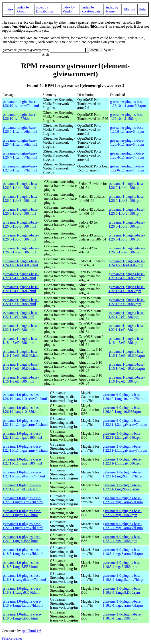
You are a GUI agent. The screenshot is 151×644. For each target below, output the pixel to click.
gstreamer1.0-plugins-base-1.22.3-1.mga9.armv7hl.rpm (123, 526)
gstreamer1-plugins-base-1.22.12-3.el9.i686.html (21, 302)
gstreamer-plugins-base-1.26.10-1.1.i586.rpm (127, 117)
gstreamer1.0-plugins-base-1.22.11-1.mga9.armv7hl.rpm (123, 474)
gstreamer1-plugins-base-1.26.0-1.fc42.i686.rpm (127, 250)
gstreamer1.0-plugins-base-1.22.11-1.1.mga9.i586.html (22, 461)
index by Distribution (44, 9)
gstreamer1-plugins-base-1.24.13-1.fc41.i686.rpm (127, 263)
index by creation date (91, 9)
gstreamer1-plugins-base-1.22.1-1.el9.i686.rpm (127, 328)
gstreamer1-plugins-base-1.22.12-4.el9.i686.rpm (127, 276)
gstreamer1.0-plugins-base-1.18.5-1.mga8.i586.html (22, 565)
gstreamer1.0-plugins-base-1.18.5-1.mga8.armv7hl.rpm (123, 552)
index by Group (23, 9)
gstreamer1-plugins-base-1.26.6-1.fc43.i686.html (21, 224)
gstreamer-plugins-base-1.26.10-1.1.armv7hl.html (21, 104)
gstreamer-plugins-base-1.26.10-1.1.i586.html (20, 117)
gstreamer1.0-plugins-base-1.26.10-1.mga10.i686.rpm (122, 410)
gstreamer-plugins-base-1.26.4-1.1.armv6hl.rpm (127, 142)
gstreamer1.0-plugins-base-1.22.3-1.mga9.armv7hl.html (23, 526)
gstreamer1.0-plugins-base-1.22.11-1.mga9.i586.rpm (122, 487)
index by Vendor (69, 9)
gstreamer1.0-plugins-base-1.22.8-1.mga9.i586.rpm (122, 513)
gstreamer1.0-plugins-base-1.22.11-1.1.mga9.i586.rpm (122, 461)
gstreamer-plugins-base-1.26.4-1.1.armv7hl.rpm (127, 155)
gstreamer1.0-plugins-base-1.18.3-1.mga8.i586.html (22, 616)
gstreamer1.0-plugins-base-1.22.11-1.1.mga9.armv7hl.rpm (125, 448)
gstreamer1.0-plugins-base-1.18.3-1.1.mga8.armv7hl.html (24, 578)
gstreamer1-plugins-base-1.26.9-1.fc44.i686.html (21, 186)
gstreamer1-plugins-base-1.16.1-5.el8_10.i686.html (21, 354)
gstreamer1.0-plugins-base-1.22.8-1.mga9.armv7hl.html (23, 500)
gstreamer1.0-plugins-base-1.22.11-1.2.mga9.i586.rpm (122, 435)
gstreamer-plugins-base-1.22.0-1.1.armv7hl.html (20, 168)
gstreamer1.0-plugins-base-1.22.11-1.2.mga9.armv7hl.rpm (125, 423)
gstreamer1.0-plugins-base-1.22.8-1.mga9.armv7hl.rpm (123, 500)
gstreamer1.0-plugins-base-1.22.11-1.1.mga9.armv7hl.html (25, 448)
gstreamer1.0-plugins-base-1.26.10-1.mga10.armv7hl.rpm (124, 397)
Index (9, 9)
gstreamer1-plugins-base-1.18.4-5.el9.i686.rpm (127, 341)
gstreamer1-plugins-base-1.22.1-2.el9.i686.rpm (127, 315)
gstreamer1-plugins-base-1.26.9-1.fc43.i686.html (21, 199)
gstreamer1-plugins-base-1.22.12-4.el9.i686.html (21, 276)
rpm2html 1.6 (32, 631)
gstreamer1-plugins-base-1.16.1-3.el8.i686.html (21, 379)
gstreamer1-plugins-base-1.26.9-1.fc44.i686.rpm (127, 186)
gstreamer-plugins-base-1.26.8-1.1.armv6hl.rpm (127, 129)
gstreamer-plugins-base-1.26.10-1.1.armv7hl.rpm (128, 104)
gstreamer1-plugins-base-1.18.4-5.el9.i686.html (21, 341)
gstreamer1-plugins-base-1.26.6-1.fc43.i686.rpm (127, 224)
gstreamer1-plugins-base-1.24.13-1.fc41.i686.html (21, 263)
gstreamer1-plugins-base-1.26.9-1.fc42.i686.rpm (127, 211)
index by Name (112, 9)
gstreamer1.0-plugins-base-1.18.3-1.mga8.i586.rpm (122, 616)
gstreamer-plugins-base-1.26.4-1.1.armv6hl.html (20, 142)
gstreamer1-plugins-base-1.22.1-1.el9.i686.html (21, 328)
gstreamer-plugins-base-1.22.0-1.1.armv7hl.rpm (127, 168)
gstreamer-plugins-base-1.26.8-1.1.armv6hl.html (20, 129)
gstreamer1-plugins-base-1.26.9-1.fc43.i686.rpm (127, 199)
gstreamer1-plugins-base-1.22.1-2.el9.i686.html (21, 315)
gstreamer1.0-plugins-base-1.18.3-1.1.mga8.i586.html (22, 590)
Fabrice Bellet (12, 638)
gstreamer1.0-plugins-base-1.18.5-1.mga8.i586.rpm (122, 565)
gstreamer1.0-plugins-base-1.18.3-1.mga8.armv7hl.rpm (123, 603)
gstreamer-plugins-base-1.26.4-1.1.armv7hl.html (20, 155)
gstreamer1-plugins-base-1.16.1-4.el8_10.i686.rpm (127, 366)
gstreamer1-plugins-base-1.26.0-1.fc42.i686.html (21, 250)
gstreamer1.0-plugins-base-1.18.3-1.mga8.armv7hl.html (23, 603)
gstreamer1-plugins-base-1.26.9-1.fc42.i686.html (21, 211)
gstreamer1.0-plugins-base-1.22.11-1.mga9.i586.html (22, 487)
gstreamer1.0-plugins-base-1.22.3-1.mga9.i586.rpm (122, 539)
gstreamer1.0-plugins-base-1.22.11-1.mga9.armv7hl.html (24, 474)
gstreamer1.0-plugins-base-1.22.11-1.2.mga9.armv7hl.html (25, 423)
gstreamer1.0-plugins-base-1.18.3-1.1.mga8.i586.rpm (122, 590)
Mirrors (130, 9)
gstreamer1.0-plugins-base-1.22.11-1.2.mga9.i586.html (22, 435)
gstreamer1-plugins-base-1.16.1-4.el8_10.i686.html (21, 366)
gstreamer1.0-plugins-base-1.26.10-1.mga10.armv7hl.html (25, 397)
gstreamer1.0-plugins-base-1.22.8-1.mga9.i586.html (22, 513)
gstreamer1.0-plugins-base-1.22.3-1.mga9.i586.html (22, 539)
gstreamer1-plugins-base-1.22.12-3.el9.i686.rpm (127, 302)
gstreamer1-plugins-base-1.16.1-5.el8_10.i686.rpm (127, 354)
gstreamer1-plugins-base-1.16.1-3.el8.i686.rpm (127, 379)
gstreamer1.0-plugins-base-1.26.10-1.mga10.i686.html (22, 410)
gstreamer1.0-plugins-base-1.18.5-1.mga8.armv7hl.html (23, 552)
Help (142, 9)
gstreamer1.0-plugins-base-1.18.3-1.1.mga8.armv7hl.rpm (124, 578)
